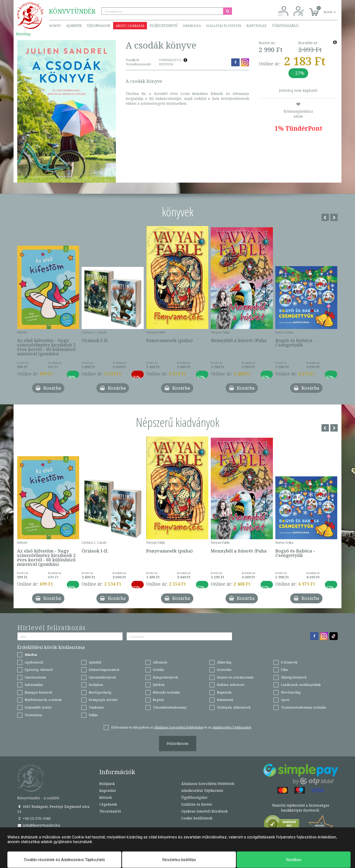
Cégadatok (108, 804)
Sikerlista (192, 26)
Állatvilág (224, 662)
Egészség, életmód (39, 670)
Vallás (93, 715)
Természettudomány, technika (304, 707)
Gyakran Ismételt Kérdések (204, 811)
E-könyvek (289, 662)
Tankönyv (97, 707)
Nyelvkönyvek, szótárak (43, 700)
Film (284, 670)
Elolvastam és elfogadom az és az (181, 727)
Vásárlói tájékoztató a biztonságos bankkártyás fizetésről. (301, 808)
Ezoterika (224, 670)
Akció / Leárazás (130, 26)
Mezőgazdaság (100, 692)
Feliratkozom (178, 743)
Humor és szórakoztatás (235, 677)
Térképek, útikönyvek (234, 707)
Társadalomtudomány (170, 707)
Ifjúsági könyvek (294, 677)
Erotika (158, 670)
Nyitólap (23, 34)
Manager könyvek (38, 692)
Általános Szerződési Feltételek (208, 784)
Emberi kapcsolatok (104, 670)
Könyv (55, 26)
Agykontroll (34, 662)
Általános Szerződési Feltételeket (179, 727)
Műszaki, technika (166, 692)
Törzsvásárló (285, 26)
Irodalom (96, 685)
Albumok (160, 662)
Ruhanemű (225, 700)
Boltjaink (107, 784)
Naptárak (224, 692)
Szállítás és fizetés (224, 26)
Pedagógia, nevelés (103, 700)
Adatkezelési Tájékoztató (202, 790)
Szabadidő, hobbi (38, 707)
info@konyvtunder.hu (39, 825)
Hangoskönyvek (165, 677)
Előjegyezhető (164, 26)
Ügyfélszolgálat (194, 797)
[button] (324, 9)
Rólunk (106, 797)
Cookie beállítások (197, 818)
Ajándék (74, 26)
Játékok (159, 685)
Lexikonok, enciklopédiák (301, 685)
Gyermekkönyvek (102, 677)
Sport (285, 700)
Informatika (34, 685)
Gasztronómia (35, 677)
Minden (31, 655)
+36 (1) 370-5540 (34, 818)
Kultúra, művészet (231, 685)
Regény (158, 700)
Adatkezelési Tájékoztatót (232, 727)
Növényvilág (291, 692)
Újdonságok (99, 26)
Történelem (33, 715)
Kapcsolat (257, 26)
